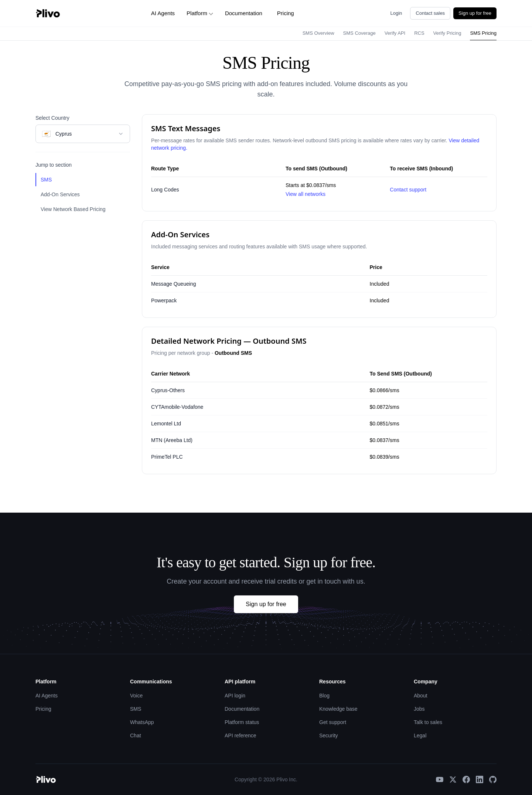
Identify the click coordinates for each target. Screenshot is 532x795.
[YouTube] (440, 779)
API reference (241, 735)
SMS (46, 180)
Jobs (419, 709)
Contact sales (430, 13)
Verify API (395, 33)
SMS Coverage (359, 33)
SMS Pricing (483, 33)
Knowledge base (338, 709)
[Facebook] (466, 779)
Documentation (244, 13)
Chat (136, 735)
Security (329, 735)
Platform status (242, 722)
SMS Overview (318, 33)
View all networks (306, 194)
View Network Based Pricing (73, 209)
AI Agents (163, 13)
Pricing (286, 13)
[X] (453, 779)
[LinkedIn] (480, 779)
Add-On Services (60, 194)
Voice (136, 696)
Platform (200, 13)
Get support (333, 722)
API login (235, 696)
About (421, 696)
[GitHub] (493, 779)
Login (396, 13)
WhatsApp (142, 722)
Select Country (52, 118)
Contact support (408, 190)
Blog (324, 696)
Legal (420, 735)
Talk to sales (428, 722)
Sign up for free (475, 13)
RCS (419, 33)
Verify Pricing (447, 33)
